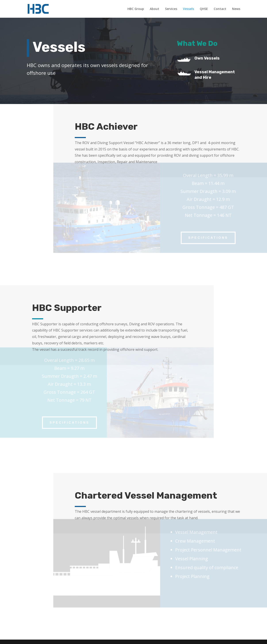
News (236, 9)
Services (171, 9)
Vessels (188, 9)
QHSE (204, 9)
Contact (220, 9)
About (155, 9)
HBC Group (136, 9)
